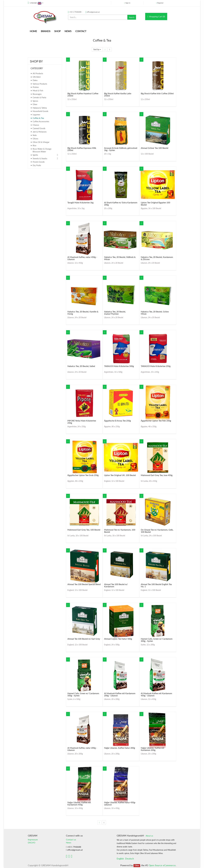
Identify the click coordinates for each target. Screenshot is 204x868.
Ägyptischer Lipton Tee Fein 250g (156, 421)
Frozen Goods (39, 162)
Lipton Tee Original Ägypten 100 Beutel (155, 204)
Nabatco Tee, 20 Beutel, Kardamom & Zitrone (157, 258)
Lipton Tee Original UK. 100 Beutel (120, 475)
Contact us (71, 839)
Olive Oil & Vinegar (41, 142)
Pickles (36, 87)
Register (160, 3)
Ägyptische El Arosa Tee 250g (117, 421)
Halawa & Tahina (40, 108)
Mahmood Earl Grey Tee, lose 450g (157, 475)
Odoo (137, 866)
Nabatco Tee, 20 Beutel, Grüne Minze (155, 313)
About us (149, 836)
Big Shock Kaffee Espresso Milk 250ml (82, 149)
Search (132, 17)
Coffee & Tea (38, 118)
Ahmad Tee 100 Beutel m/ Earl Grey (84, 639)
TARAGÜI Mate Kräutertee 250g (156, 366)
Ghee (35, 104)
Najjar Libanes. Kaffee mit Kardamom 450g (79, 804)
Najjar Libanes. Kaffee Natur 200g (119, 748)
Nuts (35, 135)
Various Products (40, 84)
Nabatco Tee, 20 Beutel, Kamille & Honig (83, 313)
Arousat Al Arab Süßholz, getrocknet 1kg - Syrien (121, 149)
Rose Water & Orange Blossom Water (42, 150)
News (69, 842)
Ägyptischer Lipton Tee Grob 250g (83, 475)
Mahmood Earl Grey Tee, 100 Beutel (84, 530)
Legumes (36, 115)
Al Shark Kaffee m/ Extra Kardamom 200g (121, 204)
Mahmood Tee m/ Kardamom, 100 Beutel (120, 531)
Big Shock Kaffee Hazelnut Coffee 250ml (83, 95)
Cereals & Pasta (39, 97)
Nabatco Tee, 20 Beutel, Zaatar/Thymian (115, 313)
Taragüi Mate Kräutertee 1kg (80, 202)
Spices (35, 101)
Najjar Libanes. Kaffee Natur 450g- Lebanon (120, 804)
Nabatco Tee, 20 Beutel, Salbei (81, 366)
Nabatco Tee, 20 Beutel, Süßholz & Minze (120, 258)
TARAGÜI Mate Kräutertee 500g (119, 366)
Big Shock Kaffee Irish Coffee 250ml (157, 93)
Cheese (36, 125)
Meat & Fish (38, 91)
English (120, 859)
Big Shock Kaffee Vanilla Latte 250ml (118, 95)
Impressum (33, 839)
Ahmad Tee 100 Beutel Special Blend (84, 584)
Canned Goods (39, 128)
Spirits (35, 155)
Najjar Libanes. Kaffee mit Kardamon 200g (152, 749)
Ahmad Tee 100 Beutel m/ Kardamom (116, 585)
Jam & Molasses (40, 132)
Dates (35, 80)
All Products (38, 73)
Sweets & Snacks (40, 158)
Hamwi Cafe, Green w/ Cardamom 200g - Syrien (157, 640)
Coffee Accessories (41, 121)
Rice (34, 145)
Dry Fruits (37, 165)
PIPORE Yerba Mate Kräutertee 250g (82, 422)
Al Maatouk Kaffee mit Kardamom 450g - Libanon (156, 694)
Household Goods (40, 111)
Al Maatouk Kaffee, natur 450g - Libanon (82, 258)
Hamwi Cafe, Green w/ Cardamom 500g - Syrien (83, 694)
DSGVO (32, 842)
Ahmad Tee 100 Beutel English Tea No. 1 (156, 585)
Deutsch (130, 859)
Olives (35, 139)
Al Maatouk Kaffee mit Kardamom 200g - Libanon (120, 694)
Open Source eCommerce (162, 865)
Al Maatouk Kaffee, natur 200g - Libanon (82, 749)
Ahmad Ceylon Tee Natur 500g (118, 639)
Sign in (128, 3)
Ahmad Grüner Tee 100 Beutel (154, 148)
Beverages (37, 94)
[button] (68, 60)
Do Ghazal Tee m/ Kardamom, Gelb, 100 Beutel (157, 531)
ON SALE (37, 77)
